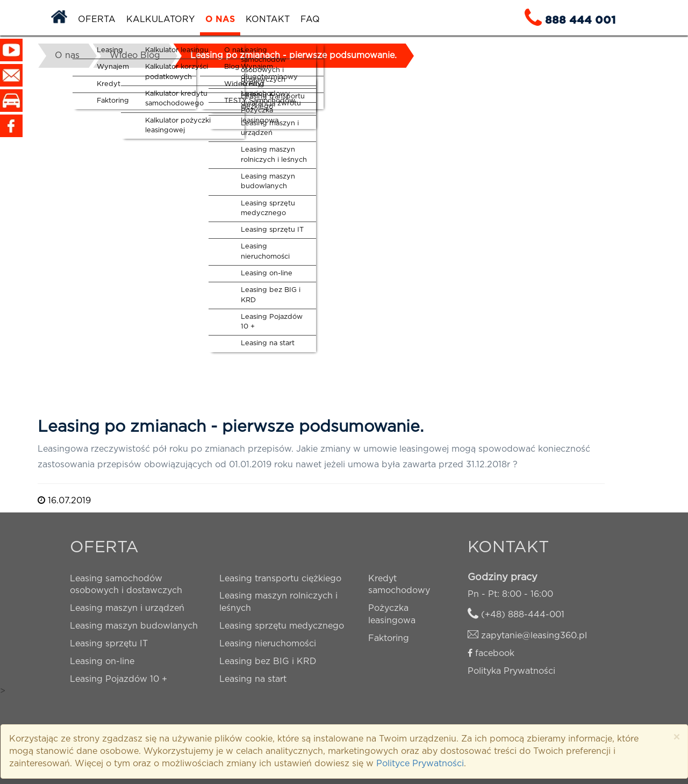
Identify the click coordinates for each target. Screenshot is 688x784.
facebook (495, 653)
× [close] (676, 737)
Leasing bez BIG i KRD (268, 661)
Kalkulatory (160, 19)
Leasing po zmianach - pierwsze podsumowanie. (293, 55)
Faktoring (389, 638)
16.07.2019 (64, 501)
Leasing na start (253, 679)
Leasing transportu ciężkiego (280, 579)
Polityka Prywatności (511, 671)
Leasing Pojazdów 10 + (119, 679)
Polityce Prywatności (420, 764)
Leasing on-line (102, 661)
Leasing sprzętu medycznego (282, 626)
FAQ (310, 19)
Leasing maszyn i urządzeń (127, 608)
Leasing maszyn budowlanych (134, 626)
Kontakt (268, 19)
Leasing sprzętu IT (109, 644)
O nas (220, 19)
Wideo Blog (135, 55)
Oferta (97, 19)
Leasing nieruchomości (268, 644)
